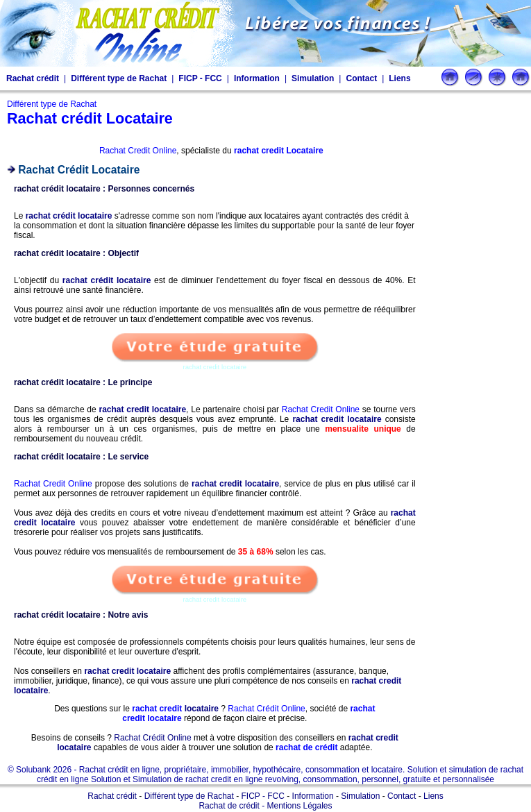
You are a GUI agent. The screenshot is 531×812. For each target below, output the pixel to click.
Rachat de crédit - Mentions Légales (265, 806)
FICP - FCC (200, 78)
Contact (361, 78)
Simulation (313, 78)
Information (257, 78)
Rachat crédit (33, 78)
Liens (399, 78)
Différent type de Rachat (119, 78)
